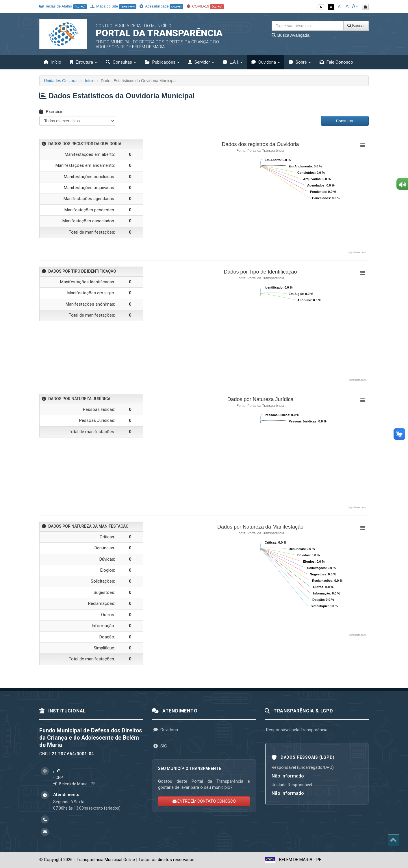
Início (52, 62)
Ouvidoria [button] (266, 62)
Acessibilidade (161, 6)
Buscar (356, 26)
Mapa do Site (113, 6)
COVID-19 (205, 6)
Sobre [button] (300, 62)
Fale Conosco (336, 62)
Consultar (345, 121)
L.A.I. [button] (233, 62)
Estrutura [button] (84, 62)
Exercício (51, 111)
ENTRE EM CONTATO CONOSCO (204, 801)
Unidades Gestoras (61, 81)
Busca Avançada (291, 35)
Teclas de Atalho (63, 6)
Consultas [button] (121, 62)
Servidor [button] (201, 62)
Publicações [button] (162, 62)
